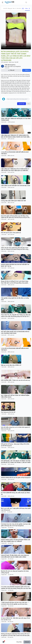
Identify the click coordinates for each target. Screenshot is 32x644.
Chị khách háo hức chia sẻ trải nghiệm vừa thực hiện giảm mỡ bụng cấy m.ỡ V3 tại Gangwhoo (16, 525)
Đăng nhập (19, 642)
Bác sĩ (14, 8)
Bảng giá (10, 8)
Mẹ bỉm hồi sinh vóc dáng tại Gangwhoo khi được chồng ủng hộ (15, 572)
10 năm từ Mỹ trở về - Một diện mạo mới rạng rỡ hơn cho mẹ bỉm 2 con (16, 619)
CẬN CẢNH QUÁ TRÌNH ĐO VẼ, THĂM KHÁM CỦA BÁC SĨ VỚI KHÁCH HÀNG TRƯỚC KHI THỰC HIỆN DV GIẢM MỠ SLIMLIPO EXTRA (15, 136)
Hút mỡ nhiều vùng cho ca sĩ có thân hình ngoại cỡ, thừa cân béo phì (15, 428)
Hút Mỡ (5, 8)
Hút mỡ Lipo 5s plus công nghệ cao (11, 233)
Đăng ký (27, 642)
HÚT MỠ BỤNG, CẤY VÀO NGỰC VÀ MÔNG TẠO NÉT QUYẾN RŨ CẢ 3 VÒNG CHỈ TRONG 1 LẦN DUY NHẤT (16, 462)
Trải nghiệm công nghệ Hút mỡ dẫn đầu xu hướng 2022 (15, 299)
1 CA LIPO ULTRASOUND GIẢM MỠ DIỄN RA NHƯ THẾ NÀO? (15, 153)
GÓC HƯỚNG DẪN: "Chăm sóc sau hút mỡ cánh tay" (16, 380)
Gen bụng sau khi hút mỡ (8, 412)
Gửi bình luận (22, 104)
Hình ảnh (20, 8)
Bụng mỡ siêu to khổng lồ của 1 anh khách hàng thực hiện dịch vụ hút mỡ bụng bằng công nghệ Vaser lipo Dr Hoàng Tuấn (15, 282)
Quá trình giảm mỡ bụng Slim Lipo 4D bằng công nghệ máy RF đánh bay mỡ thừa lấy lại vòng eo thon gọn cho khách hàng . (16, 217)
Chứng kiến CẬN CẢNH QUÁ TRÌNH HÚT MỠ (13, 201)
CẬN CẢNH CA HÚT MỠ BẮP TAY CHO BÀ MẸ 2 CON (16, 186)
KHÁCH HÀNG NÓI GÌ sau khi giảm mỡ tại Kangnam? (16, 478)
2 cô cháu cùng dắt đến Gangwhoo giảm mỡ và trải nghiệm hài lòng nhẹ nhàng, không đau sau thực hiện (16, 588)
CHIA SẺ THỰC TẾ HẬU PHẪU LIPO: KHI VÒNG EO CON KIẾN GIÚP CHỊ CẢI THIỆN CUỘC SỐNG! (15, 556)
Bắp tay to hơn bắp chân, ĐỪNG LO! (11, 365)
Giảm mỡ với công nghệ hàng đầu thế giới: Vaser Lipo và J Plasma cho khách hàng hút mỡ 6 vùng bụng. (15, 249)
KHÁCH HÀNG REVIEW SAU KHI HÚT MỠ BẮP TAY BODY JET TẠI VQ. (15, 265)
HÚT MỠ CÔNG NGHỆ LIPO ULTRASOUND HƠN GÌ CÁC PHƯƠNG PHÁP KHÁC (15, 332)
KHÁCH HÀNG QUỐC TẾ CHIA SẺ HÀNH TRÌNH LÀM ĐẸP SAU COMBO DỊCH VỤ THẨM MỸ (16, 541)
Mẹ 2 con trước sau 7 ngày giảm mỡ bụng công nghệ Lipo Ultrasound (16, 509)
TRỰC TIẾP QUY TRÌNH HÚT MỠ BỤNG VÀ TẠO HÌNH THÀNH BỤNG (16, 119)
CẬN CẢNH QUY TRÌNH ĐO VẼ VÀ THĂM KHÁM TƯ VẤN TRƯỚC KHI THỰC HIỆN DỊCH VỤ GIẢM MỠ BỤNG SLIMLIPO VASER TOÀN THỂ (15, 170)
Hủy (29, 104)
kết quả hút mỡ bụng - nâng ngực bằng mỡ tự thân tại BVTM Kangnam (15, 445)
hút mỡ (24, 93)
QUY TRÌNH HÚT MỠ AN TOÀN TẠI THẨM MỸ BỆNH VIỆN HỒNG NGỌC (15, 396)
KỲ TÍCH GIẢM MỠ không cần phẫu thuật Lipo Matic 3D (16, 494)
